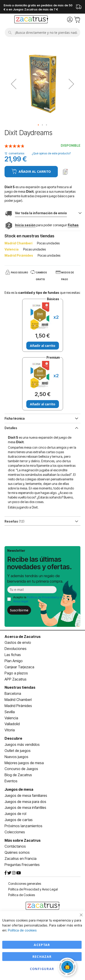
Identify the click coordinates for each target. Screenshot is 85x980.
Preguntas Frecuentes (22, 865)
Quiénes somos (17, 852)
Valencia (11, 718)
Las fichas (13, 655)
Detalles (11, 428)
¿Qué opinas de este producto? (51, 153)
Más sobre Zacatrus (23, 840)
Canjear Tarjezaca (19, 667)
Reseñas (15, 521)
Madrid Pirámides (18, 706)
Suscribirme (19, 610)
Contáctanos (15, 846)
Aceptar (42, 945)
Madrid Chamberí (18, 700)
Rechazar (42, 957)
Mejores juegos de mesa (24, 763)
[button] (14, 84)
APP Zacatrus (16, 679)
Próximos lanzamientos (23, 826)
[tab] (42, 428)
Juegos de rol (15, 814)
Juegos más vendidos (22, 744)
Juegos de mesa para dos (25, 802)
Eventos (11, 781)
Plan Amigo (14, 661)
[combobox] (42, 32)
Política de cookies (22, 930)
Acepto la (38, 599)
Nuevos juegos (16, 757)
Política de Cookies (22, 895)
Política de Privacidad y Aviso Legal (33, 889)
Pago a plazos (16, 673)
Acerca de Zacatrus (23, 637)
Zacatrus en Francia (21, 858)
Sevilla (10, 712)
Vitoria (10, 730)
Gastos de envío (18, 642)
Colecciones (15, 832)
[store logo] (31, 20)
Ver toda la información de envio (41, 213)
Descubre (13, 738)
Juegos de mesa (19, 789)
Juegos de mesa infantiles (25, 807)
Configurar (42, 969)
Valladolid (12, 724)
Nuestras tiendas (20, 687)
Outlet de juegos (18, 751)
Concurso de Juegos (21, 769)
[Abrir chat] (68, 968)
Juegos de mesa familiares (26, 795)
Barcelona (13, 693)
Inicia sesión (25, 225)
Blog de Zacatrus (18, 775)
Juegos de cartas (19, 820)
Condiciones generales (25, 884)
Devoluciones (16, 649)
